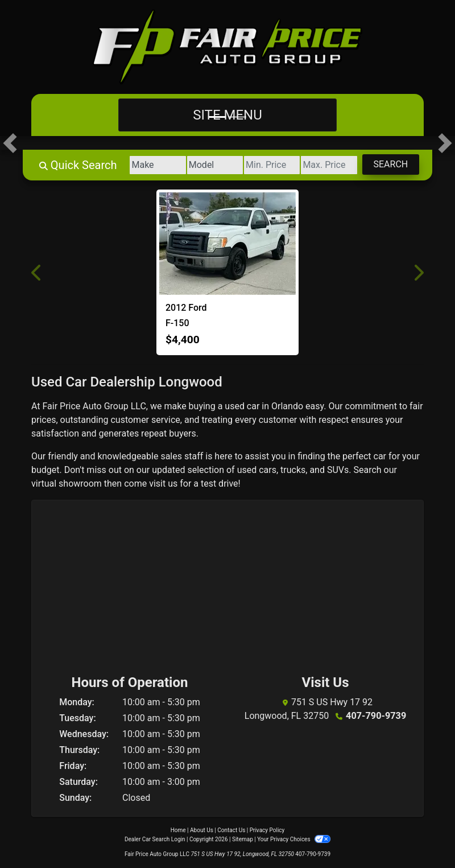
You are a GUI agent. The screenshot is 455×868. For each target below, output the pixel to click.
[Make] (152, 165)
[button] (10, 143)
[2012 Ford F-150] (227, 244)
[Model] (210, 165)
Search (390, 164)
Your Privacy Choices (294, 839)
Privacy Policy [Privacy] (267, 830)
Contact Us (231, 830)
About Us (202, 830)
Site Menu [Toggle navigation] (227, 115)
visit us (163, 484)
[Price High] (327, 165)
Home (178, 830)
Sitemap (243, 839)
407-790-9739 (376, 716)
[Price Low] (269, 165)
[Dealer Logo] (227, 47)
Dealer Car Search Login (155, 839)
